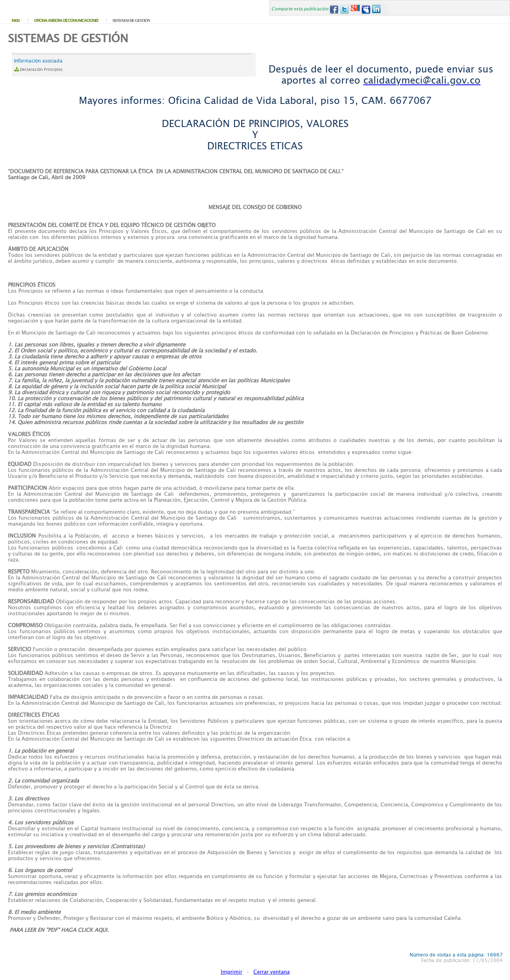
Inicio (16, 21)
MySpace (366, 9)
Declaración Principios (41, 69)
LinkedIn (377, 9)
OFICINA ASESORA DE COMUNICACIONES (66, 21)
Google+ (355, 9)
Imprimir (231, 972)
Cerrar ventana (272, 972)
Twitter (344, 9)
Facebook (334, 9)
